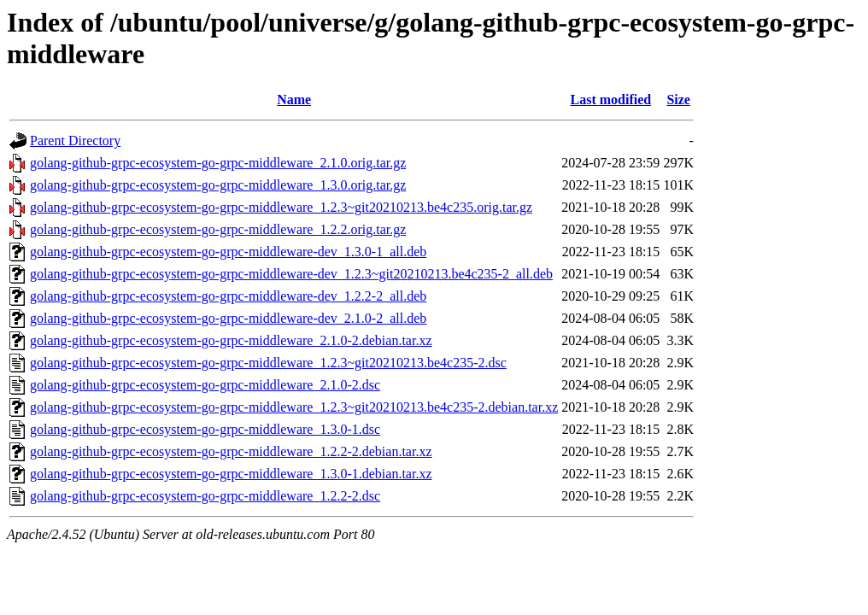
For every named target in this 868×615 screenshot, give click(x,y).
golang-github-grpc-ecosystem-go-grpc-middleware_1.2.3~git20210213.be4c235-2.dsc (268, 363)
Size (678, 100)
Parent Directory (75, 141)
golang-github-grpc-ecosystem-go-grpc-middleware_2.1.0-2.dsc (205, 385)
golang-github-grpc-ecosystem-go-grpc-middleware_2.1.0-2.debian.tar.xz (231, 340)
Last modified (610, 100)
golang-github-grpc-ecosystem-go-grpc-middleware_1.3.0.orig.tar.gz (218, 185)
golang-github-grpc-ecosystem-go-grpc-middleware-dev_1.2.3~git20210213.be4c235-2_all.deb (291, 274)
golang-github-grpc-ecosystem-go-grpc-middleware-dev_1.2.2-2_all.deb (228, 296)
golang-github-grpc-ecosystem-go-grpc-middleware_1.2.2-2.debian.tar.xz (231, 451)
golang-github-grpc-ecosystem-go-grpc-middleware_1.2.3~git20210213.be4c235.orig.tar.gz (281, 207)
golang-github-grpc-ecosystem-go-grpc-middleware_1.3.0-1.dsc (205, 429)
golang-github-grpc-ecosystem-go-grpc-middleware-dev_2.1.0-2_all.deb (228, 318)
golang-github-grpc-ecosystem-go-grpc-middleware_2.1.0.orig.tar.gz (218, 163)
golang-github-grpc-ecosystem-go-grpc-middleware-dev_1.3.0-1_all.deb (228, 252)
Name (294, 100)
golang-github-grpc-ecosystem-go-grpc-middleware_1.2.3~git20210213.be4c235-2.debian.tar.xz (294, 407)
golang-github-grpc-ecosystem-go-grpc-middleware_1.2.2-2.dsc (205, 496)
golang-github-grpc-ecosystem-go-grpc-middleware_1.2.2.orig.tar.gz (218, 229)
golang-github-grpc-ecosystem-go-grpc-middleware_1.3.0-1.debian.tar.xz (231, 474)
